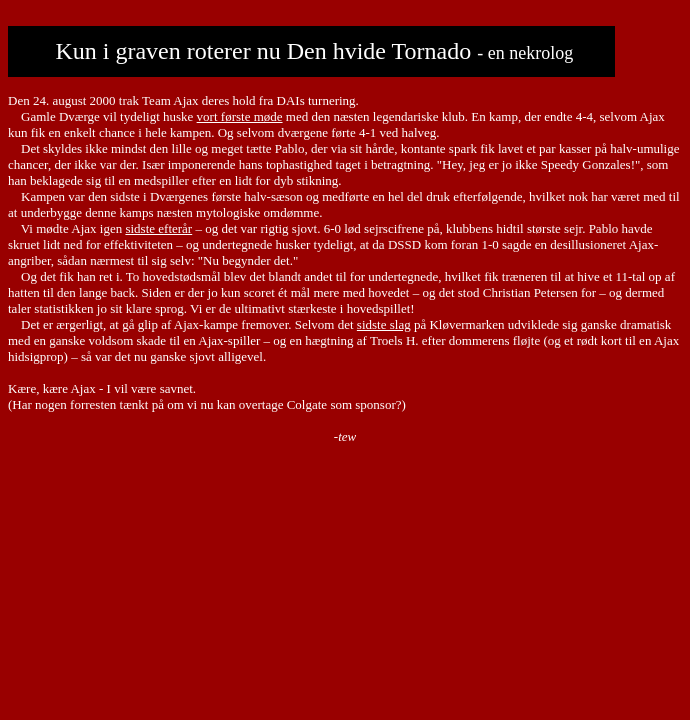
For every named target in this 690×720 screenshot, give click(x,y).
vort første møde (240, 116)
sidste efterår (158, 228)
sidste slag (384, 324)
